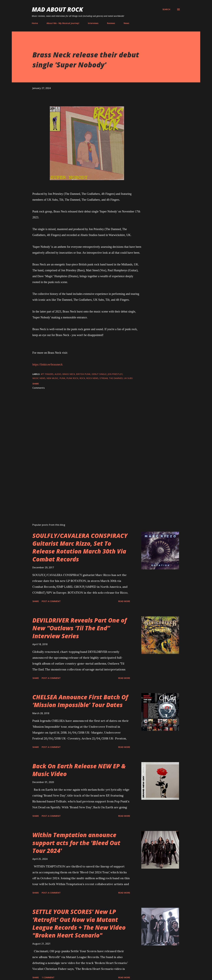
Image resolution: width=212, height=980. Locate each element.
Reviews (111, 23)
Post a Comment (51, 601)
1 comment (48, 977)
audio (58, 374)
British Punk (83, 374)
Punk (62, 378)
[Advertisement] (82, 487)
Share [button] (36, 384)
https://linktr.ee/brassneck (47, 364)
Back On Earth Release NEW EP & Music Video (79, 770)
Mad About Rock (57, 9)
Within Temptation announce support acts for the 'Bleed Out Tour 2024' (76, 843)
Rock (82, 378)
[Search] (166, 9)
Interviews (93, 23)
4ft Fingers (47, 374)
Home (35, 23)
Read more (124, 601)
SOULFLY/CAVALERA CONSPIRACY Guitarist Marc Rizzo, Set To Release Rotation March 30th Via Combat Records (80, 547)
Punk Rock (72, 378)
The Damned (116, 378)
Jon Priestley (115, 374)
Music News (39, 378)
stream (104, 378)
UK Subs (128, 378)
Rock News (92, 378)
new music (52, 378)
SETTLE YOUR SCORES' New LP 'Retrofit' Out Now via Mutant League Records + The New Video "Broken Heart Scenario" (79, 923)
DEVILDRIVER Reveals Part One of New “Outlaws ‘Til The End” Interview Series (80, 628)
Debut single (99, 374)
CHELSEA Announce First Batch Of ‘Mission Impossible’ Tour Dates (80, 701)
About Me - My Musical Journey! (63, 23)
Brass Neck (69, 374)
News (126, 23)
